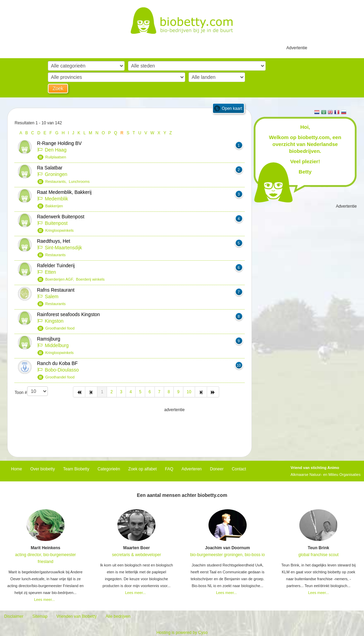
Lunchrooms (79, 181)
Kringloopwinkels (60, 230)
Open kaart (232, 108)
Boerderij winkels (90, 279)
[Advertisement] (130, 430)
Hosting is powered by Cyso (182, 633)
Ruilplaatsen (56, 157)
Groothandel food (60, 328)
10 (189, 392)
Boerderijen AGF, (61, 279)
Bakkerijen (54, 206)
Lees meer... (45, 599)
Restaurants (56, 255)
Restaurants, (57, 181)
